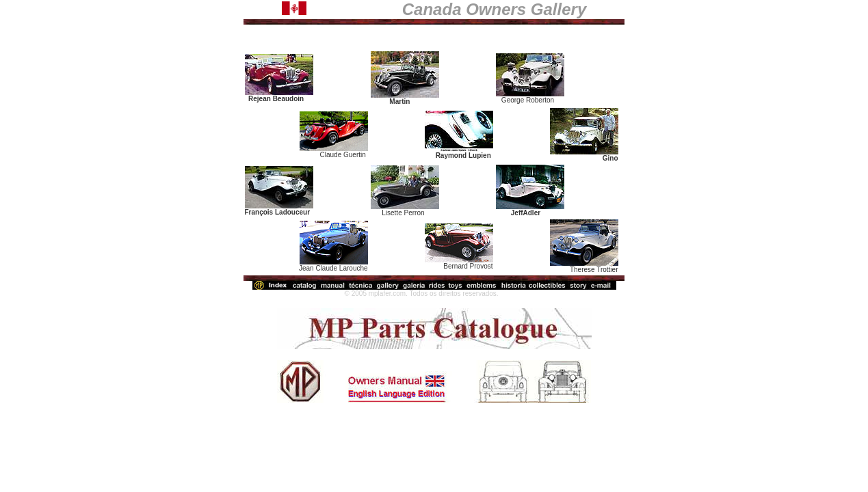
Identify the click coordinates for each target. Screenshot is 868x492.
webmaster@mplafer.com (541, 293)
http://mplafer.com (315, 293)
